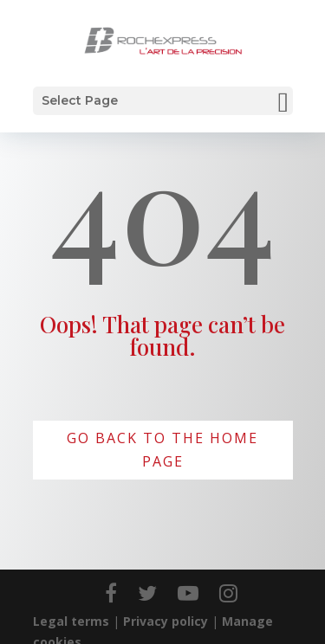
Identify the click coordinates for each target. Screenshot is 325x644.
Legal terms (71, 621)
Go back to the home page (162, 450)
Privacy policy (166, 621)
